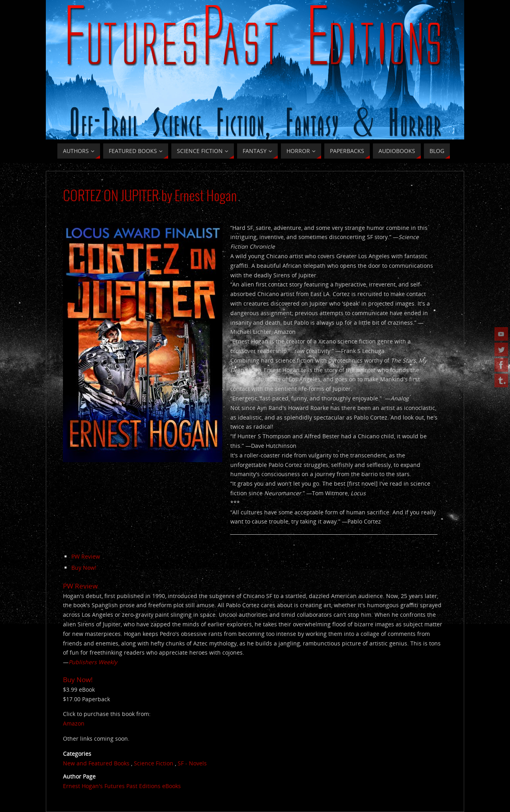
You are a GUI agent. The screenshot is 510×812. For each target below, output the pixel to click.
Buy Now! (84, 568)
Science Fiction (154, 763)
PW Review (86, 556)
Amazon (74, 723)
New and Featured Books (96, 763)
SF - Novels (192, 763)
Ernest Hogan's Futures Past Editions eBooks (122, 786)
